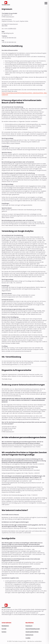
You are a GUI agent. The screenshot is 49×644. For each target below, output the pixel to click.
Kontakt (4, 629)
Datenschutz (29, 635)
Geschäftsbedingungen (33, 629)
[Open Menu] (46, 3)
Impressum (29, 626)
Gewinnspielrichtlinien (32, 632)
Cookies (28, 638)
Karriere (4, 632)
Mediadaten (5, 626)
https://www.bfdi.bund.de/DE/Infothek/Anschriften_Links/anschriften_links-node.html (24, 94)
